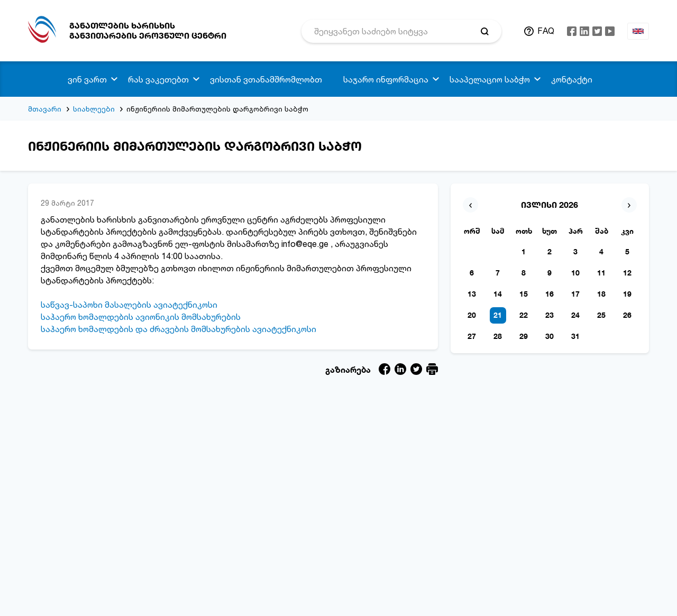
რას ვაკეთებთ (158, 79)
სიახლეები (94, 109)
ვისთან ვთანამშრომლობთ (266, 79)
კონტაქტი (572, 79)
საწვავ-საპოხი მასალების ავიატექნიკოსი (129, 305)
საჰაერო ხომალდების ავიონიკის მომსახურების (141, 317)
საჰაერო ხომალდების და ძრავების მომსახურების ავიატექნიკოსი (179, 329)
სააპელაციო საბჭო (490, 79)
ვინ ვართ (87, 79)
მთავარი (45, 109)
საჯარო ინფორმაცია (386, 79)
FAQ (546, 31)
